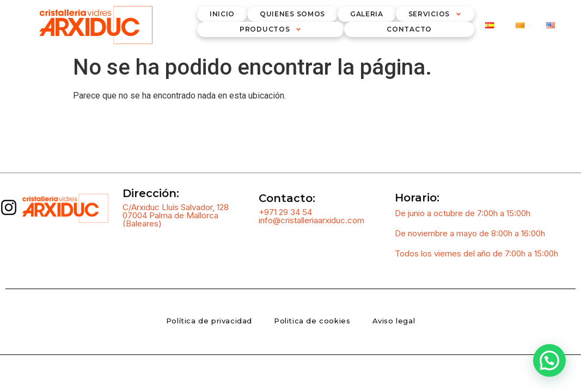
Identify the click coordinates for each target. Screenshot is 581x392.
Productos (271, 29)
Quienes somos (292, 14)
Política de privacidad (209, 321)
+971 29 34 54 (285, 212)
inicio (222, 14)
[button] (549, 360)
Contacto (409, 29)
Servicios (435, 14)
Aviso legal (394, 321)
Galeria (367, 14)
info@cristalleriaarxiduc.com (311, 220)
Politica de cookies (312, 321)
